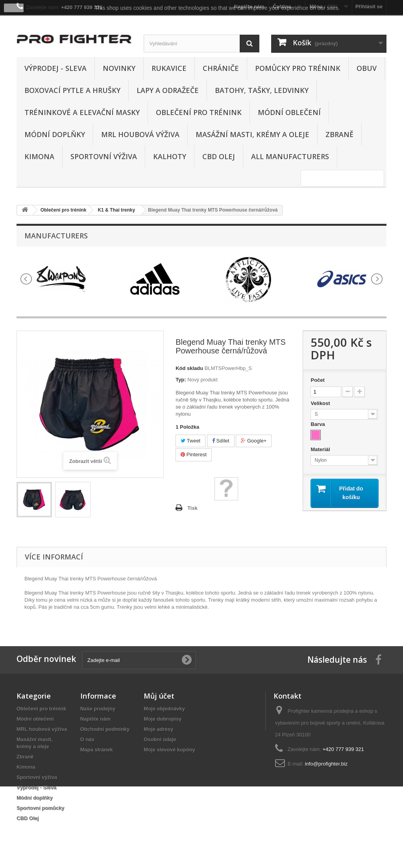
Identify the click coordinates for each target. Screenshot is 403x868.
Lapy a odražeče (168, 90)
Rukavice (169, 68)
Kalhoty (170, 156)
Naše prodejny (98, 709)
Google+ (254, 441)
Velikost (321, 403)
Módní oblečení (289, 112)
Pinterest (194, 454)
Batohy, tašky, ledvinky (262, 90)
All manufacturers (290, 156)
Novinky (119, 68)
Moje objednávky (164, 709)
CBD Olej (219, 156)
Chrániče (221, 68)
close (14, 8)
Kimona (39, 156)
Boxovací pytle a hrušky (72, 90)
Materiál (321, 449)
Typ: (181, 380)
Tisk (192, 508)
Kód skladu (189, 368)
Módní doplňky (55, 134)
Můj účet (159, 696)
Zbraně (339, 134)
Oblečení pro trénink (199, 112)
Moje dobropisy (163, 719)
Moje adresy (158, 729)
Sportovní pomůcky (40, 808)
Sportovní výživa (104, 156)
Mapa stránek (97, 750)
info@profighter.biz (326, 764)
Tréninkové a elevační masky (82, 112)
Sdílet (221, 441)
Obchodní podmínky (105, 729)
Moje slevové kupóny (169, 750)
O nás (87, 739)
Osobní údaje (160, 739)
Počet (317, 380)
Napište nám (95, 719)
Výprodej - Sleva (55, 68)
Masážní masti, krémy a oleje (252, 134)
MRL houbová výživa (140, 134)
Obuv (367, 68)
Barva (318, 424)
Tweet (190, 441)
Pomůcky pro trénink (298, 68)
